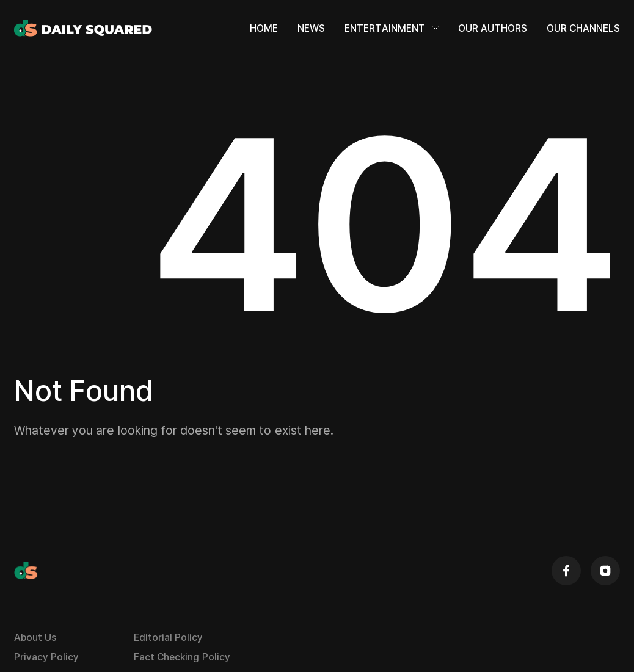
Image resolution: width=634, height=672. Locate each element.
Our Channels (583, 32)
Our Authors (493, 32)
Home (264, 32)
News (311, 32)
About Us (35, 645)
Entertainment (392, 32)
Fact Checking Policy (182, 665)
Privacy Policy (46, 665)
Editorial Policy (168, 645)
